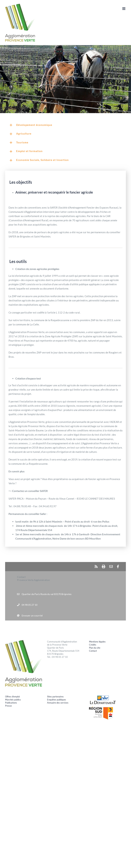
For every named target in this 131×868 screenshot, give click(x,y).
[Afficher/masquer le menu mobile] (124, 9)
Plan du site (95, 648)
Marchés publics (13, 700)
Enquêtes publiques (57, 700)
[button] (65, 125)
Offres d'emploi (12, 697)
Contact (93, 651)
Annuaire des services (58, 703)
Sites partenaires (55, 697)
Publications (11, 703)
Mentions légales (97, 642)
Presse (8, 706)
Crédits (93, 645)
